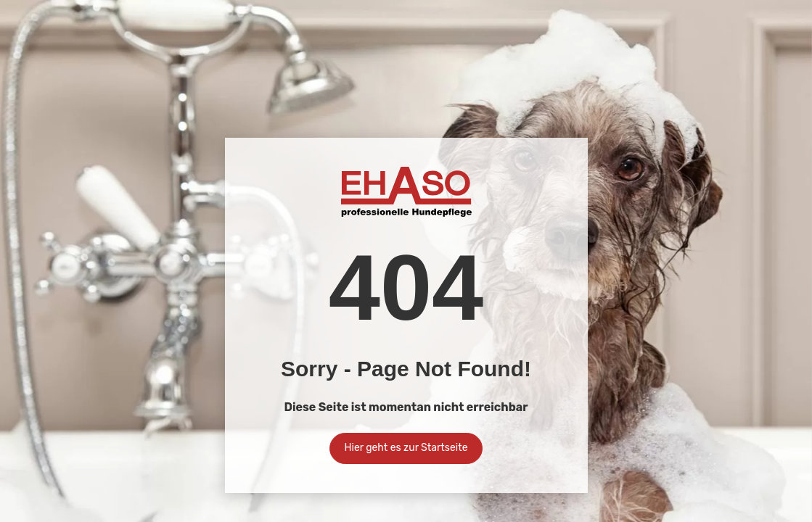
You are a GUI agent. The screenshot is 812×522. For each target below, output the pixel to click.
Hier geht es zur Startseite (406, 448)
